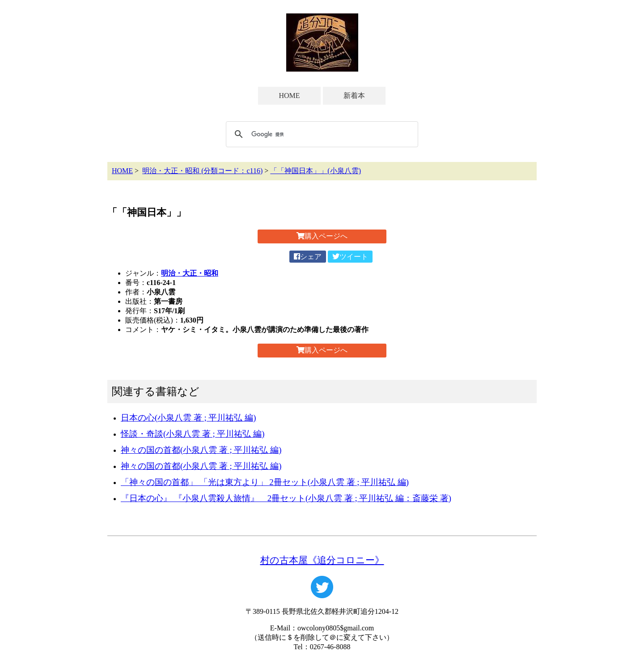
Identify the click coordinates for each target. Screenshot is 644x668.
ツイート (350, 257)
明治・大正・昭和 (190, 273)
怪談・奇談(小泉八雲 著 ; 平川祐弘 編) (193, 434)
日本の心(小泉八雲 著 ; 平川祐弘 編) (188, 418)
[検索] (321, 134)
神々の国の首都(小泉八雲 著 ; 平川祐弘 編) (201, 450)
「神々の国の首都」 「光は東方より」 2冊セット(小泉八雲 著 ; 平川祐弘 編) (265, 482)
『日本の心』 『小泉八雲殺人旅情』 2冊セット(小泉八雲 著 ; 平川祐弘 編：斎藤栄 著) (286, 498)
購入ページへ (322, 236)
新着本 (354, 96)
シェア (308, 257)
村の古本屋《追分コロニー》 (322, 560)
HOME (289, 96)
